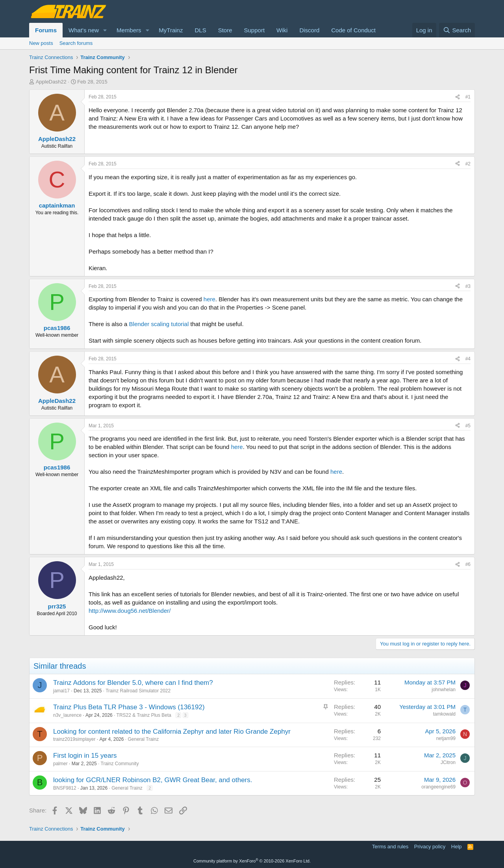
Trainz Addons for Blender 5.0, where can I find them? (133, 683)
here (209, 299)
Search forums (76, 43)
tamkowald (444, 714)
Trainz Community (120, 764)
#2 (468, 164)
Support (255, 30)
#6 (468, 564)
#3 (468, 286)
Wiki (282, 30)
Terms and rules (390, 847)
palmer (60, 764)
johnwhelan (444, 690)
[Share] (458, 97)
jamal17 (61, 691)
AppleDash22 (51, 82)
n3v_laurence (67, 715)
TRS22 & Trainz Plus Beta (144, 715)
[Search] (457, 30)
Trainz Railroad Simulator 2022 (138, 691)
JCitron (448, 762)
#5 (468, 426)
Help (457, 847)
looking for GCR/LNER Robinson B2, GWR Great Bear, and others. (153, 780)
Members (129, 30)
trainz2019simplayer (74, 739)
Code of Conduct (353, 30)
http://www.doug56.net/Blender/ (130, 611)
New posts (41, 43)
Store (225, 30)
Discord (309, 30)
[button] (105, 30)
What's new (84, 30)
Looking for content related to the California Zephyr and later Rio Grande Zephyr (172, 732)
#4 (468, 359)
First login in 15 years (85, 756)
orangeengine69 (438, 787)
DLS (200, 30)
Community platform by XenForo (252, 861)
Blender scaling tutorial (159, 324)
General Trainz (143, 739)
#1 (468, 97)
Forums (46, 30)
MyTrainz (171, 30)
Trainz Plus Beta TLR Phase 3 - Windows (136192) (129, 707)
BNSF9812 (65, 788)
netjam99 (446, 738)
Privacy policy (430, 847)
